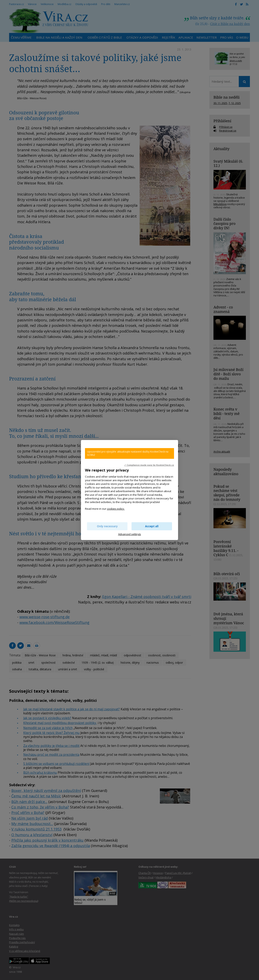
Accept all (152, 526)
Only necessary (107, 526)
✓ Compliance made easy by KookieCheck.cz (149, 465)
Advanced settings (130, 534)
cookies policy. (116, 509)
